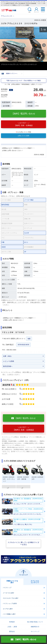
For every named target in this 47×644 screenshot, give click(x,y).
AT (25, 252)
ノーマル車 (5, 219)
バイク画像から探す (9, 614)
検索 (29, 12)
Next (44, 45)
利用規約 (12, 622)
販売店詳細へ (8, 366)
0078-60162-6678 (23, 345)
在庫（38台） (8, 356)
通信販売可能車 (7, 223)
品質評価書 (5, 214)
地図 (29, 339)
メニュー (43, 12)
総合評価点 (16, 385)
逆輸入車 (27, 219)
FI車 (3, 242)
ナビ (3, 238)
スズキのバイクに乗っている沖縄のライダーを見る (23, 543)
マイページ (36, 12)
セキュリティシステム (9, 233)
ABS (26, 209)
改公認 (4, 209)
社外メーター (6, 228)
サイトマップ (35, 632)
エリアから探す (8, 609)
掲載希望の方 (35, 627)
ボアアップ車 (6, 252)
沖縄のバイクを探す (12, 582)
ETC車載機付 (29, 247)
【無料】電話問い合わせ (23, 114)
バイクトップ (7, 588)
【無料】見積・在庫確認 (23, 124)
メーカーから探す (9, 593)
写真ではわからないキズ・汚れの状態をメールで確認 (24, 81)
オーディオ (28, 228)
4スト (26, 242)
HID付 (4, 247)
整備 (26, 205)
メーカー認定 (6, 200)
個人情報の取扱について (35, 622)
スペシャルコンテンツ (35, 582)
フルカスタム (29, 238)
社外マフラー (29, 223)
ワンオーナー (29, 214)
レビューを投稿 (9, 361)
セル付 (27, 233)
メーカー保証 (29, 200)
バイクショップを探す (10, 603)
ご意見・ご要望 (12, 627)
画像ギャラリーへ (12, 73)
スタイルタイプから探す (11, 598)
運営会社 (12, 632)
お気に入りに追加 (23, 136)
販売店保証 (5, 205)
